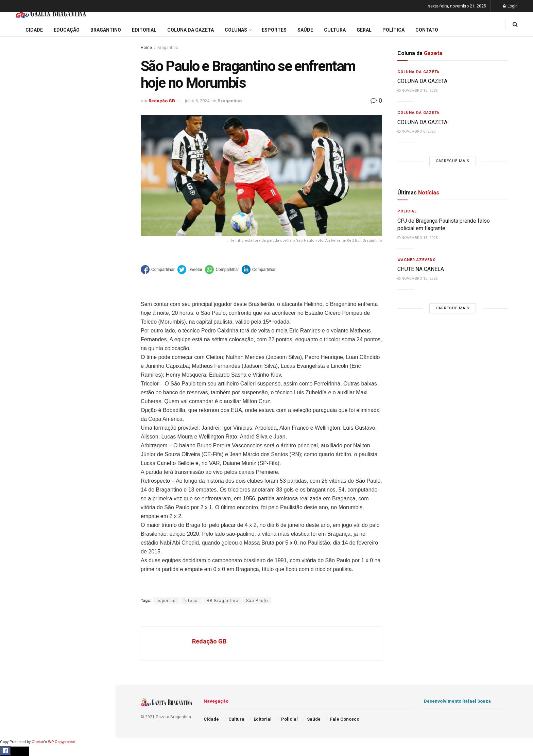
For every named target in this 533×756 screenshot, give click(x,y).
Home (146, 48)
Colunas (236, 30)
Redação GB (162, 101)
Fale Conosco (22, 356)
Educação (18, 226)
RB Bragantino (222, 601)
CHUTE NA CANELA (32, 67)
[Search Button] (101, 407)
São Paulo (257, 601)
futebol (191, 601)
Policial (15, 304)
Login (510, 6)
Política (16, 317)
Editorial (16, 239)
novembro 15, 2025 (417, 91)
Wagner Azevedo (417, 260)
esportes (166, 601)
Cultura (15, 291)
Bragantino (19, 265)
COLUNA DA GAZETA (422, 81)
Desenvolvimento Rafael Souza (457, 701)
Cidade (15, 213)
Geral (13, 343)
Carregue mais (58, 160)
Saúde (14, 330)
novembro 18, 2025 (417, 238)
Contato (427, 30)
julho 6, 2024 (197, 101)
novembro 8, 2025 (416, 131)
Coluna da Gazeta (27, 253)
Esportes (17, 278)
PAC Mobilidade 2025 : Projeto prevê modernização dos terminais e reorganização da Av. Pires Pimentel (50, 101)
